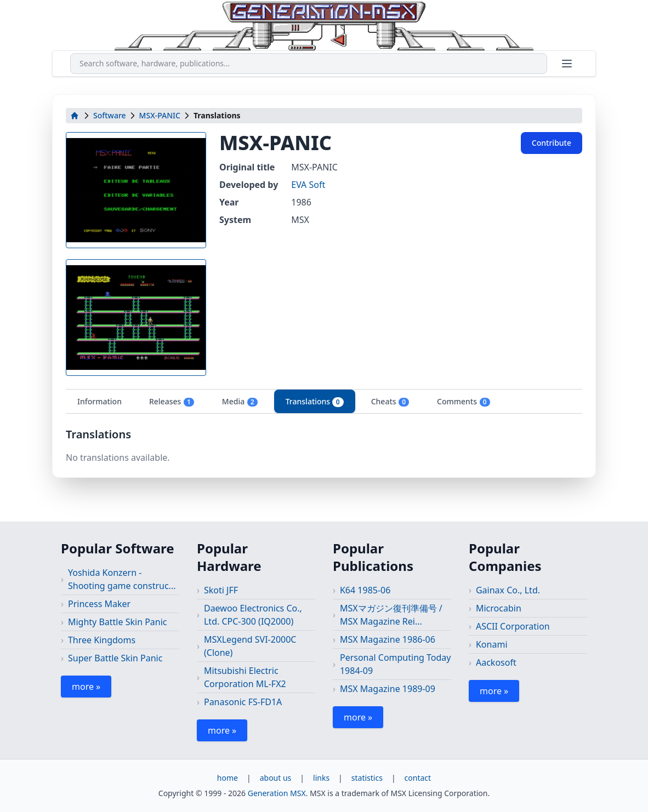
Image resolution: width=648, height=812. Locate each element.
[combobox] (309, 64)
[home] (75, 116)
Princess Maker (99, 604)
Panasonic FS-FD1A (243, 702)
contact (418, 778)
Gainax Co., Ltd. (508, 590)
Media (240, 402)
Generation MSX (277, 793)
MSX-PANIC (160, 115)
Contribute (552, 143)
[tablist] (324, 401)
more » (86, 687)
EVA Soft (308, 185)
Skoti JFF (221, 590)
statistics (367, 778)
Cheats (390, 402)
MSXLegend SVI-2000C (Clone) (250, 646)
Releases (172, 402)
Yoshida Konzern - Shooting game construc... (122, 579)
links (321, 778)
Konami (492, 644)
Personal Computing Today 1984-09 (396, 664)
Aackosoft (496, 662)
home (228, 778)
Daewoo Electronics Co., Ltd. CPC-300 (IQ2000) (253, 615)
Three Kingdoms (102, 640)
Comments (464, 402)
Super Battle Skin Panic (115, 658)
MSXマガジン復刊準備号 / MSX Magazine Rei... (391, 615)
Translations (315, 402)
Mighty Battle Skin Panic (118, 622)
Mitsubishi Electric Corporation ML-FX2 (245, 677)
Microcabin (499, 608)
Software (110, 115)
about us (276, 778)
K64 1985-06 (365, 590)
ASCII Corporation (513, 626)
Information (100, 401)
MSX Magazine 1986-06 (388, 639)
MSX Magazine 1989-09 (388, 689)
